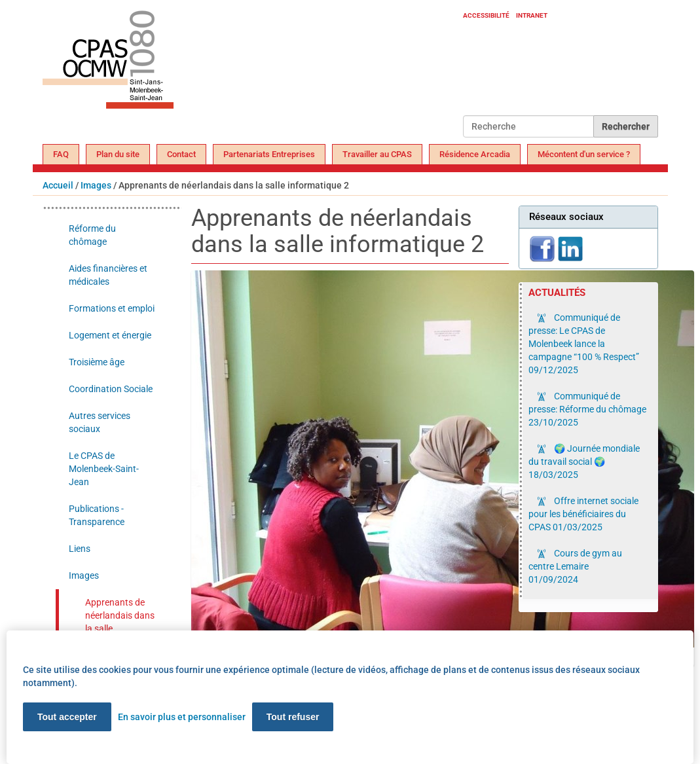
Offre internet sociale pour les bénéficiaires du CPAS (583, 514)
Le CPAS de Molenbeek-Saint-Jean (104, 469)
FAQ (61, 154)
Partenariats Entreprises (269, 154)
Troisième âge (97, 362)
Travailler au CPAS (377, 154)
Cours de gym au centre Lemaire (575, 566)
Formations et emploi (112, 308)
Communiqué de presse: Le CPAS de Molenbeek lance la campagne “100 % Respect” (584, 344)
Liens (80, 549)
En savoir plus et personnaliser (182, 717)
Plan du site (118, 154)
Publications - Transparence (97, 515)
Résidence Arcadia (475, 154)
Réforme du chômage (92, 235)
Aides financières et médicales (108, 275)
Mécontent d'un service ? (584, 154)
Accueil (58, 185)
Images (96, 185)
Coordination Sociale (111, 389)
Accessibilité (486, 15)
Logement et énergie (110, 335)
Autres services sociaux (100, 422)
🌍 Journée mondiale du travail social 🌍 (584, 462)
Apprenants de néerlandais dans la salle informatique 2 (120, 622)
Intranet (532, 15)
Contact (181, 154)
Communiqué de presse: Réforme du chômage (587, 409)
